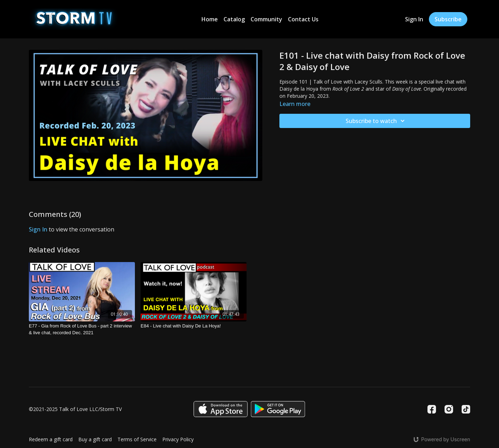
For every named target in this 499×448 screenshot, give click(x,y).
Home (210, 19)
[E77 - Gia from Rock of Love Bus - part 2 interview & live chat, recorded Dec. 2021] (82, 329)
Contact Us (303, 19)
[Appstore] (220, 409)
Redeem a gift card (51, 439)
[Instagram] (449, 409)
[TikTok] (466, 409)
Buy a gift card (95, 439)
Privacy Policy (178, 439)
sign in (38, 229)
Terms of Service (137, 439)
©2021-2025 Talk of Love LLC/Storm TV (75, 409)
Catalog (234, 19)
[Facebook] (432, 409)
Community (266, 19)
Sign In (414, 19)
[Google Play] (278, 409)
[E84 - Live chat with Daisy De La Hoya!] (194, 326)
